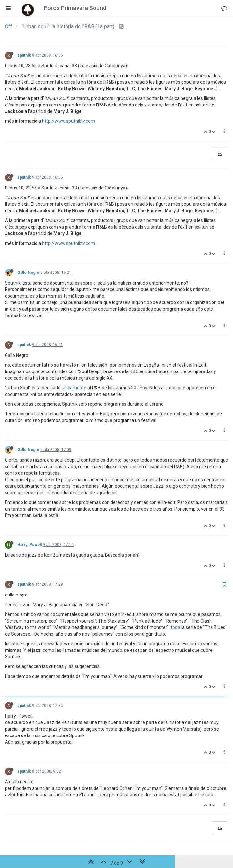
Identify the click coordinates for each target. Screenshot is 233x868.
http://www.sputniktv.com (68, 121)
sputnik (24, 55)
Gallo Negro (28, 273)
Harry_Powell (29, 545)
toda (175, 627)
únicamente (74, 388)
